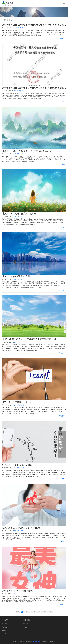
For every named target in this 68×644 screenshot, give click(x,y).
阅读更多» (62, 39)
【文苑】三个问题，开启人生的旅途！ (20, 214)
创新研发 (5, 627)
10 (45, 612)
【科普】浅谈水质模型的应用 (16, 276)
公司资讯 (17, 28)
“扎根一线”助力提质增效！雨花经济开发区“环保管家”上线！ (30, 339)
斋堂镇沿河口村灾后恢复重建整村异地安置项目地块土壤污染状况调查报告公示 (34, 25)
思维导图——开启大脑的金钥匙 (17, 465)
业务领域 (26, 624)
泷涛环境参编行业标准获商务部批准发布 (21, 528)
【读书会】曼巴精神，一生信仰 (17, 402)
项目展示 (26, 627)
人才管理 (5, 634)
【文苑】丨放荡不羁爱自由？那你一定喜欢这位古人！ (28, 151)
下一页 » (50, 612)
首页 (5, 20)
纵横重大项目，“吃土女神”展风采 (18, 591)
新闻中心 (22, 28)
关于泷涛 (5, 624)
